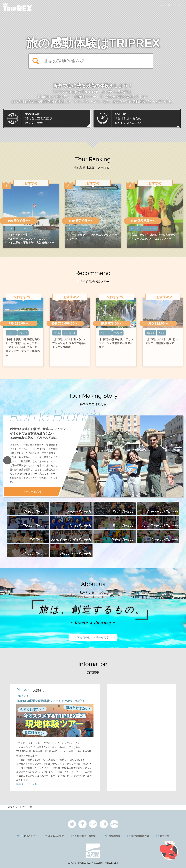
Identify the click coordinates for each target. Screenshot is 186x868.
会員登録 (165, 5)
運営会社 (164, 836)
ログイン (178, 5)
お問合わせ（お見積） (86, 836)
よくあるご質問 (56, 836)
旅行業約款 (114, 836)
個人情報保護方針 (140, 836)
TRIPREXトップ (29, 836)
